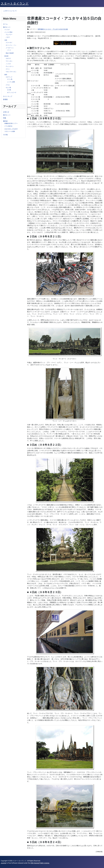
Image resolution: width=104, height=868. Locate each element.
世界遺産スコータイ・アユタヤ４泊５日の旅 (53, 29)
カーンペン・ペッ (11, 45)
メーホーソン (10, 48)
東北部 (6, 56)
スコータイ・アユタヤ (11, 129)
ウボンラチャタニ (11, 72)
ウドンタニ (9, 61)
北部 (6, 40)
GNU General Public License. (40, 863)
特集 (5, 118)
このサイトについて (10, 11)
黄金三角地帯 (10, 53)
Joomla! (3, 863)
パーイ (9, 50)
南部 (6, 75)
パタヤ (8, 37)
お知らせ (6, 112)
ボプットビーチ (12, 92)
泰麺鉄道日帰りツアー (11, 123)
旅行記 (5, 121)
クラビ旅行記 (8, 126)
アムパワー (9, 35)
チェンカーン (10, 66)
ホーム (5, 24)
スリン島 (10, 79)
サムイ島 (8, 88)
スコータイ (9, 42)
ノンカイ (8, 64)
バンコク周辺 (8, 32)
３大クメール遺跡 (10, 131)
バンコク (7, 30)
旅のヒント (7, 27)
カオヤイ (8, 58)
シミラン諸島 (11, 82)
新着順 (5, 99)
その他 (5, 135)
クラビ (8, 85)
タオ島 (9, 90)
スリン (8, 69)
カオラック (9, 77)
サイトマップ (8, 96)
